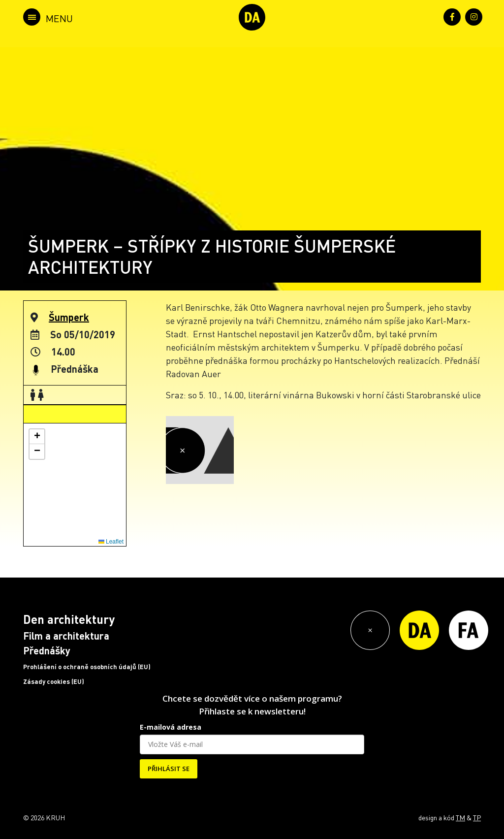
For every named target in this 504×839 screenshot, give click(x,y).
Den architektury (69, 619)
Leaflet (111, 542)
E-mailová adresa (171, 727)
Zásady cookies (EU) (54, 681)
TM (460, 817)
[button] (37, 437)
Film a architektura (66, 636)
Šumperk (69, 317)
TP (477, 817)
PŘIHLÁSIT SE (169, 769)
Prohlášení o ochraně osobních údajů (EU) (87, 667)
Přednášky (47, 650)
